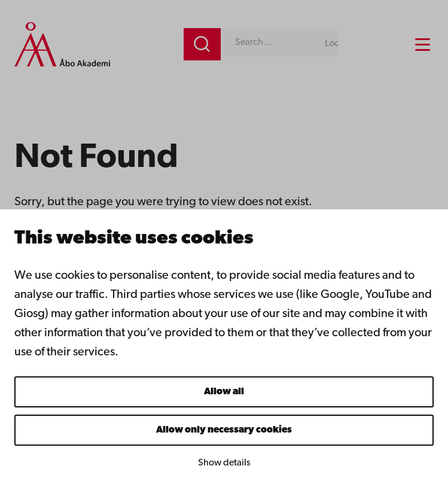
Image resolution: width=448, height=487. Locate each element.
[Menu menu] (423, 45)
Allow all (224, 392)
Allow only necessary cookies (224, 430)
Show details (224, 463)
